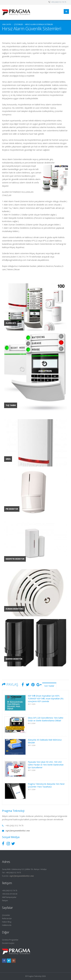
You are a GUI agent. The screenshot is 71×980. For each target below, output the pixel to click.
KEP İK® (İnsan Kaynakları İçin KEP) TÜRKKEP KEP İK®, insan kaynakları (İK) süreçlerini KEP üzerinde (46, 699)
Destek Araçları (8, 943)
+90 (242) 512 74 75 (10, 891)
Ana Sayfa (7, 24)
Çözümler (6, 915)
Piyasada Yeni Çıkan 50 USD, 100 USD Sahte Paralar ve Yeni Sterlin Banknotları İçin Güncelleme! (46, 765)
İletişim (5, 901)
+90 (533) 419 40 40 (10, 894)
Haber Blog (7, 922)
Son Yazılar (49, 686)
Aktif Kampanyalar (9, 897)
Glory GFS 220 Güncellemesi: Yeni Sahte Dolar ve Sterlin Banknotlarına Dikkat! (46, 719)
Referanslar (7, 919)
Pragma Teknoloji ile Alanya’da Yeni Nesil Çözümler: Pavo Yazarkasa (46, 785)
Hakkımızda (7, 925)
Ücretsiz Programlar (10, 940)
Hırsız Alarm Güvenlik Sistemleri (39, 24)
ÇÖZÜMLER (18, 24)
